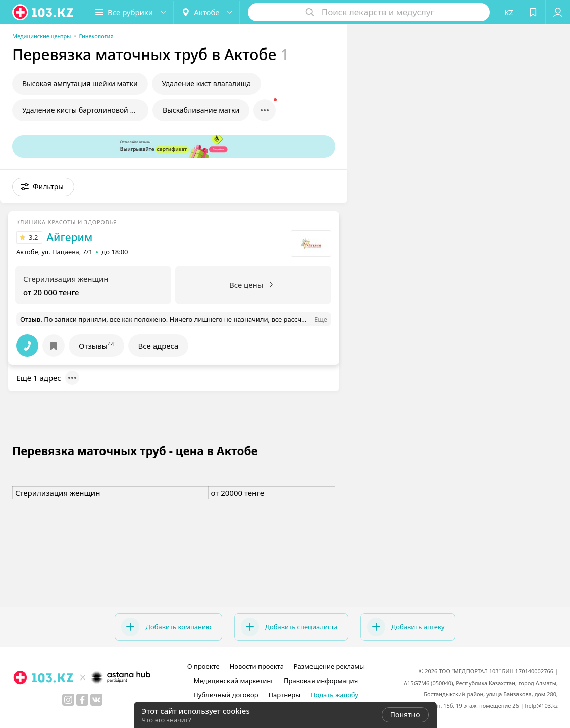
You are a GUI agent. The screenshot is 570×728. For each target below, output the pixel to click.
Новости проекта (257, 666)
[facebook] (82, 700)
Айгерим (69, 237)
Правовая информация (321, 681)
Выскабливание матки (201, 110)
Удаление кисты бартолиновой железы (85, 110)
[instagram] (68, 700)
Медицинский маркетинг (234, 681)
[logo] (43, 12)
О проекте (203, 666)
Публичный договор (226, 695)
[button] (130, 12)
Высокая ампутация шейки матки (80, 84)
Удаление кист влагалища (206, 84)
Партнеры (285, 695)
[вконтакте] (96, 700)
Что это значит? (167, 720)
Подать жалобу (334, 695)
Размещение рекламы (329, 666)
